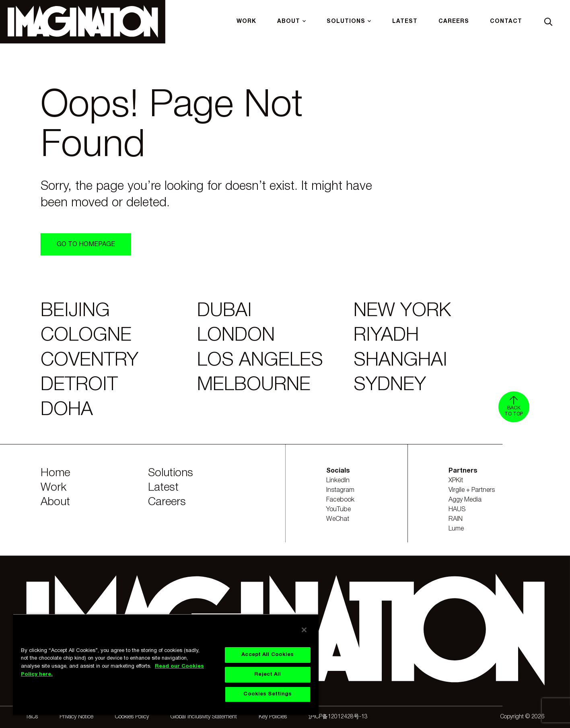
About (55, 502)
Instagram (340, 490)
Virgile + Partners (472, 490)
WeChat (338, 519)
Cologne (86, 336)
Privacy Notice (76, 717)
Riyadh (386, 336)
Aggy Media (465, 500)
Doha (67, 410)
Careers (167, 502)
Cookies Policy (132, 717)
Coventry (90, 361)
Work (54, 488)
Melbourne (254, 385)
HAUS (457, 510)
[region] (166, 664)
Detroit (79, 385)
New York (402, 311)
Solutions (171, 473)
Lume (456, 529)
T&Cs (32, 717)
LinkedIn (338, 481)
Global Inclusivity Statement (204, 717)
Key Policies (273, 717)
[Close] (304, 630)
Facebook (340, 500)
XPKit (456, 481)
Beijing (75, 311)
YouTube (339, 510)
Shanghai (400, 361)
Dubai (224, 311)
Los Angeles (260, 361)
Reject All (268, 675)
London (236, 336)
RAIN (456, 519)
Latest (163, 488)
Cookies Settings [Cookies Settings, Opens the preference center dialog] (268, 694)
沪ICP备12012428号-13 (338, 717)
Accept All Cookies (268, 655)
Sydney (390, 385)
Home (55, 473)
